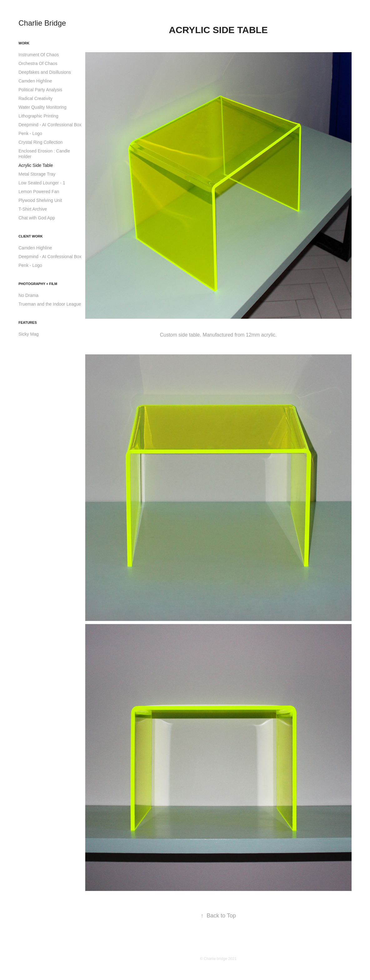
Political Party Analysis (40, 90)
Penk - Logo (30, 133)
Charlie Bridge (42, 23)
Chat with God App (37, 218)
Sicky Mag (29, 334)
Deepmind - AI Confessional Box (50, 125)
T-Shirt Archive (33, 209)
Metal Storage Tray (37, 174)
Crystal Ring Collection (41, 142)
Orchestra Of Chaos (38, 63)
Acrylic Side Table (36, 165)
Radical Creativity (35, 98)
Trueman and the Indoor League (50, 304)
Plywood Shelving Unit (40, 200)
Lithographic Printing (38, 116)
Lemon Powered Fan (39, 192)
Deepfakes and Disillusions (45, 72)
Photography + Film (38, 284)
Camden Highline (35, 81)
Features (27, 322)
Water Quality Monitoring (42, 107)
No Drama (28, 295)
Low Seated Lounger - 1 (42, 183)
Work (24, 43)
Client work (31, 236)
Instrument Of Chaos (39, 55)
